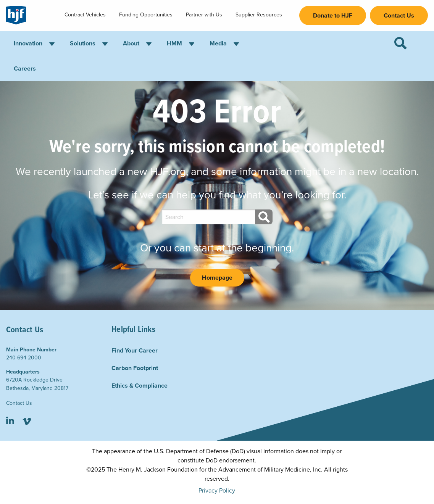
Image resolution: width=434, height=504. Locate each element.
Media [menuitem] (218, 43)
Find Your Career (135, 351)
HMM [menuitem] (174, 43)
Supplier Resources (259, 15)
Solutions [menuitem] (83, 43)
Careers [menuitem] (25, 69)
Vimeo (27, 421)
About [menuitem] (131, 43)
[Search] (264, 217)
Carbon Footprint (135, 368)
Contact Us (399, 16)
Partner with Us (204, 15)
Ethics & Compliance (140, 386)
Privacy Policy (217, 491)
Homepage (217, 278)
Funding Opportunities (146, 15)
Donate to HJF (333, 16)
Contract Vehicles (85, 15)
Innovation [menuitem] (28, 43)
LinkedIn (10, 421)
